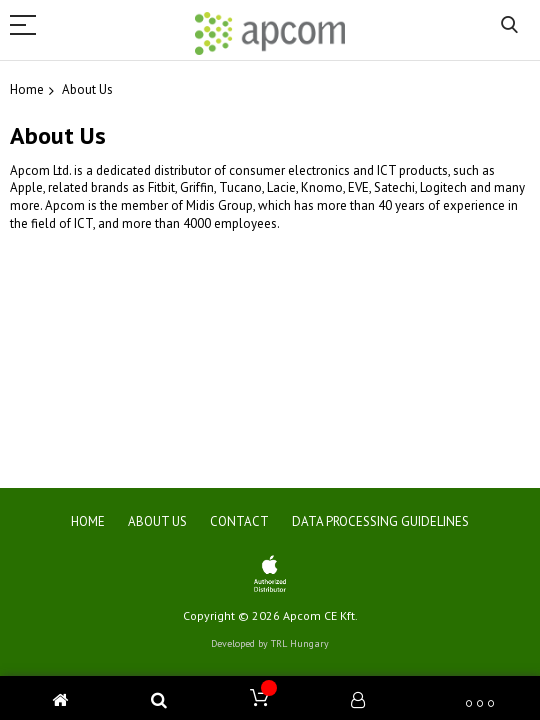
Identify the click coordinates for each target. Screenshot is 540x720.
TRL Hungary (300, 643)
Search (509, 25)
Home (27, 89)
